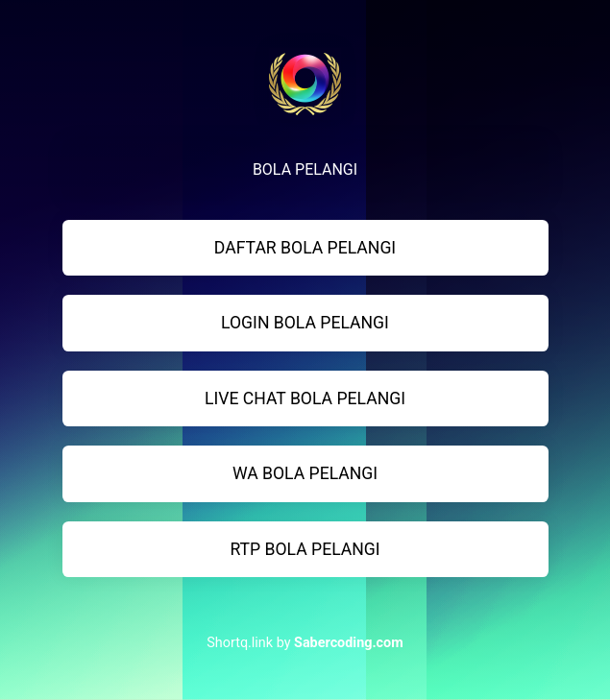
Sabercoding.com (349, 643)
